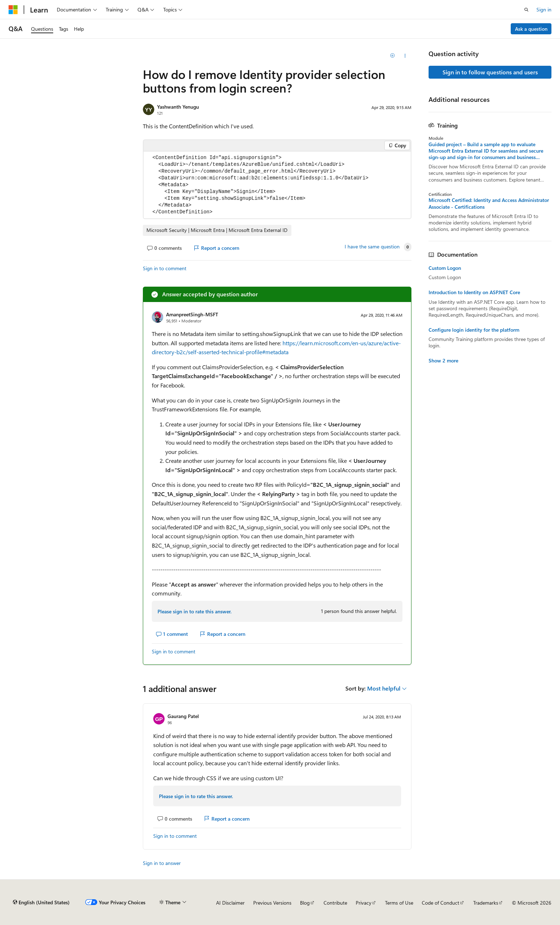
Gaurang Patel (183, 716)
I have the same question (372, 247)
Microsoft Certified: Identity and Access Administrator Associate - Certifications (489, 203)
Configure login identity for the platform (474, 330)
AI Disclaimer (230, 903)
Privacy (364, 903)
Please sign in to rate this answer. (194, 611)
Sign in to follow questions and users (490, 72)
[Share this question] (405, 56)
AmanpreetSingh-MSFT (192, 314)
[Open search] (526, 10)
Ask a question (531, 29)
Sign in (544, 9)
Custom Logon (445, 268)
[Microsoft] (13, 10)
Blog (305, 903)
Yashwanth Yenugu (178, 107)
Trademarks (486, 903)
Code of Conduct (441, 903)
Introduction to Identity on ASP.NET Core (474, 292)
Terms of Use (399, 903)
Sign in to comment (165, 268)
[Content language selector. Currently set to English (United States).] (41, 902)
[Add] (393, 56)
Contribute (335, 903)
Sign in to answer (162, 863)
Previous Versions (272, 903)
